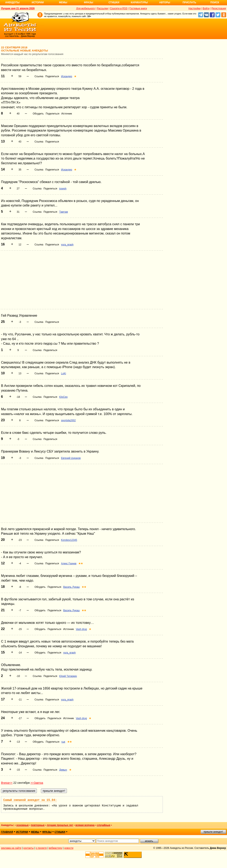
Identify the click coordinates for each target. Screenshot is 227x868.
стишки (60, 832)
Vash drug (81, 629)
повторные (38, 825)
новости (69, 848)
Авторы (165, 2)
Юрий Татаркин (68, 676)
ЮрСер (63, 397)
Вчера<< (7, 783)
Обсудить (38, 114)
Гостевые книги (138, 8)
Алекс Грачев (69, 563)
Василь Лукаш (71, 587)
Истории (38, 2)
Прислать (189, 2)
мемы (35, 832)
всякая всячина (85, 825)
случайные (104, 825)
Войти (206, 8)
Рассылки (102, 8)
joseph (63, 189)
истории (22, 832)
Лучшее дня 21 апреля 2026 (18, 8)
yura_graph (67, 245)
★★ (81, 563)
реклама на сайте (11, 848)
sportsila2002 (68, 420)
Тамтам (64, 212)
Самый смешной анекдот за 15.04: (30, 800)
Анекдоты (12, 2)
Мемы (63, 2)
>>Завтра (37, 783)
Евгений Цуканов (71, 458)
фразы (47, 832)
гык (63, 742)
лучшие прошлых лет (60, 825)
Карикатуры (139, 2)
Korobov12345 (69, 540)
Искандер (67, 76)
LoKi (64, 373)
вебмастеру (55, 848)
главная (7, 832)
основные (22, 825)
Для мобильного (86, 8)
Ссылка (39, 76)
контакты (29, 848)
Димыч (63, 770)
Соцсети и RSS (119, 8)
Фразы (88, 2)
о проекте (41, 848)
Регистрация (219, 8)
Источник (67, 114)
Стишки (114, 2)
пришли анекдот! (213, 832)
